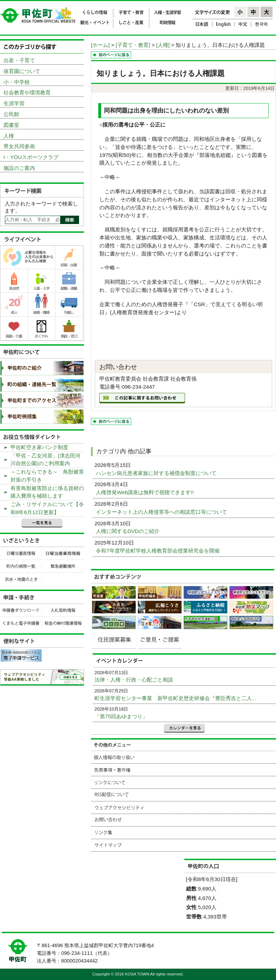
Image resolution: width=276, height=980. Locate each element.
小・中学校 (17, 82)
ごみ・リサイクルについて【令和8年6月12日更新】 (47, 508)
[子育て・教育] (133, 45)
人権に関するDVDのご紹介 (128, 531)
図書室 (11, 125)
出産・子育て (19, 60)
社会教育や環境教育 (27, 92)
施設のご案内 (19, 168)
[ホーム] (100, 45)
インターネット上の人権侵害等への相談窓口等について (162, 512)
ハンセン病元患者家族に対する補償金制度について (157, 473)
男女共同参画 (19, 146)
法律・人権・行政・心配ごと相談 (134, 680)
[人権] (163, 45)
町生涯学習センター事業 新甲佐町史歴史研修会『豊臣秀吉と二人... (175, 698)
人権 (9, 136)
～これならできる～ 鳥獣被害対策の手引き (47, 476)
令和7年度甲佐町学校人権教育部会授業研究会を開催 (158, 551)
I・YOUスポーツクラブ (31, 157)
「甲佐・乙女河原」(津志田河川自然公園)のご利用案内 (45, 460)
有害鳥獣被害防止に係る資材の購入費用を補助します (47, 492)
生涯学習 (14, 103)
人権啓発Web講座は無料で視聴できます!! (146, 492)
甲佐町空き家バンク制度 (39, 447)
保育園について (22, 71)
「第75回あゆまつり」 (121, 716)
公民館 (11, 114)
